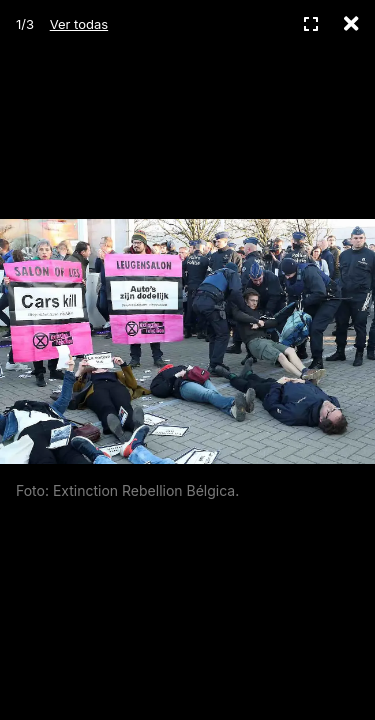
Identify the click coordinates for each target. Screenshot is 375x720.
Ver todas (79, 24)
